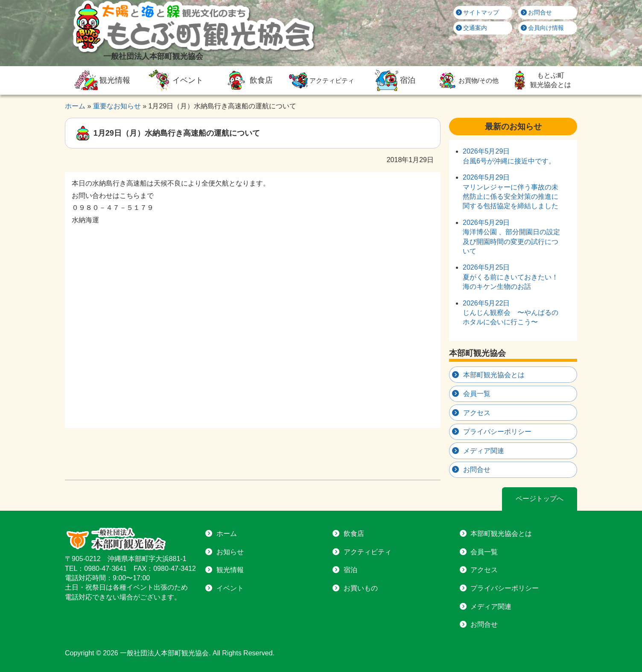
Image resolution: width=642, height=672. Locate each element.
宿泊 (394, 80)
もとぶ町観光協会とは (540, 80)
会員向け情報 (543, 28)
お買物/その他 (467, 80)
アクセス (477, 413)
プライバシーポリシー (497, 432)
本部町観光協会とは (494, 375)
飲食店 (248, 80)
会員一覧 (477, 394)
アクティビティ (321, 80)
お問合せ (537, 12)
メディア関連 (484, 451)
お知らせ (230, 552)
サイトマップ (478, 12)
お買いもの (361, 588)
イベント (175, 80)
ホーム (227, 534)
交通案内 (472, 28)
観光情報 (101, 80)
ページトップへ (540, 499)
